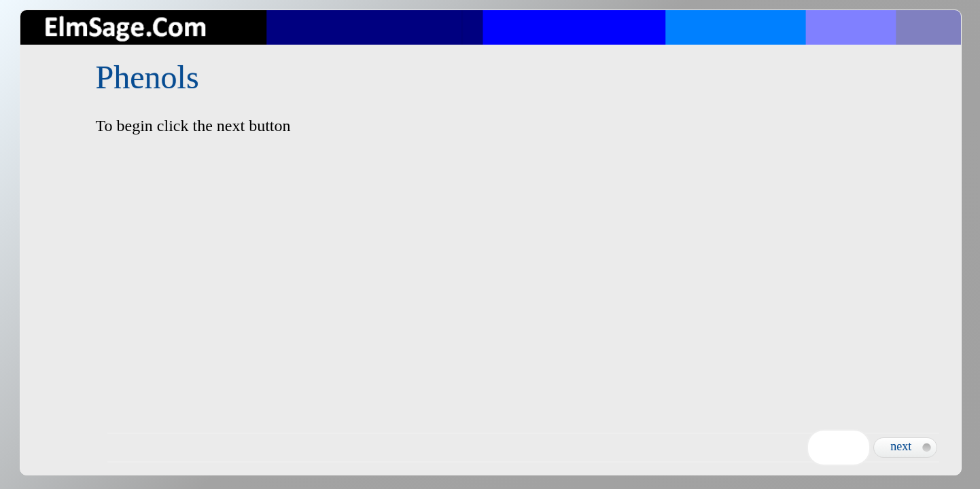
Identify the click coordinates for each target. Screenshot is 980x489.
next (901, 446)
